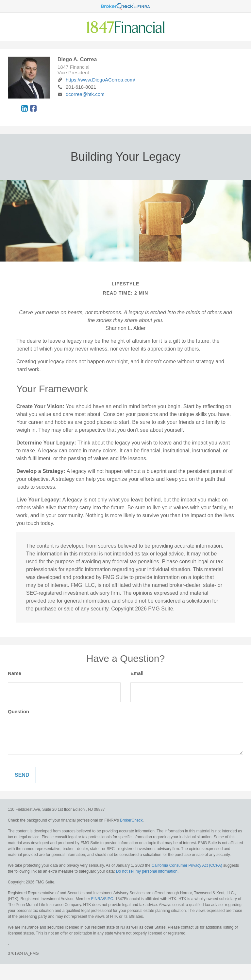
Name (15, 673)
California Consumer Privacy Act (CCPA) (187, 865)
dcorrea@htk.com (81, 94)
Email (137, 673)
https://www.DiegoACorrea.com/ (96, 80)
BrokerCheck (131, 820)
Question (18, 711)
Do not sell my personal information (147, 871)
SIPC (109, 899)
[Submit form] (22, 775)
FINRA (97, 899)
